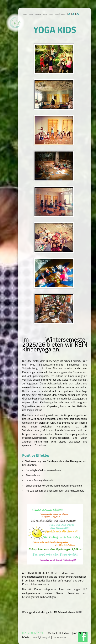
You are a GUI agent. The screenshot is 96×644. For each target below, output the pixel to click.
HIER (79, 612)
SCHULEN (38, 14)
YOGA (31, 14)
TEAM (51, 14)
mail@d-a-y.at (42, 637)
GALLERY (64, 14)
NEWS (25, 14)
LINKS (57, 14)
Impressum (59, 637)
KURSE (45, 14)
